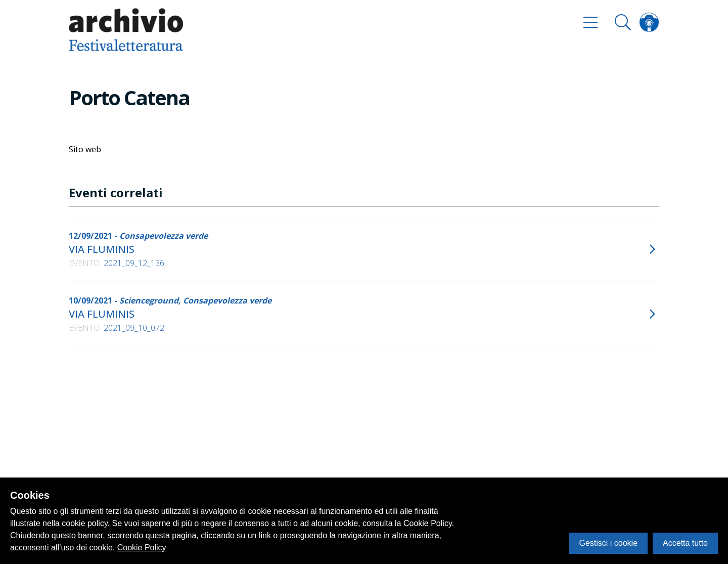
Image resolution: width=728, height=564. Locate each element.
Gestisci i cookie (608, 543)
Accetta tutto (685, 543)
